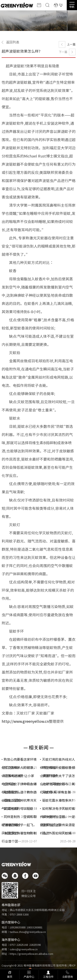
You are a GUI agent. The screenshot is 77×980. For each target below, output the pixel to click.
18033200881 (35, 927)
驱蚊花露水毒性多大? (58, 800)
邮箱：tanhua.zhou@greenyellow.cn (24, 932)
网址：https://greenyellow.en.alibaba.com (27, 954)
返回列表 (13, 42)
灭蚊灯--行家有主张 (56, 792)
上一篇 (71, 44)
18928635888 (18, 927)
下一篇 (63, 52)
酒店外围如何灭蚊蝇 (57, 833)
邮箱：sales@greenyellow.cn (20, 949)
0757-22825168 (19, 945)
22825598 (35, 945)
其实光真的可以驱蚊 (18, 809)
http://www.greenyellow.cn (25, 721)
